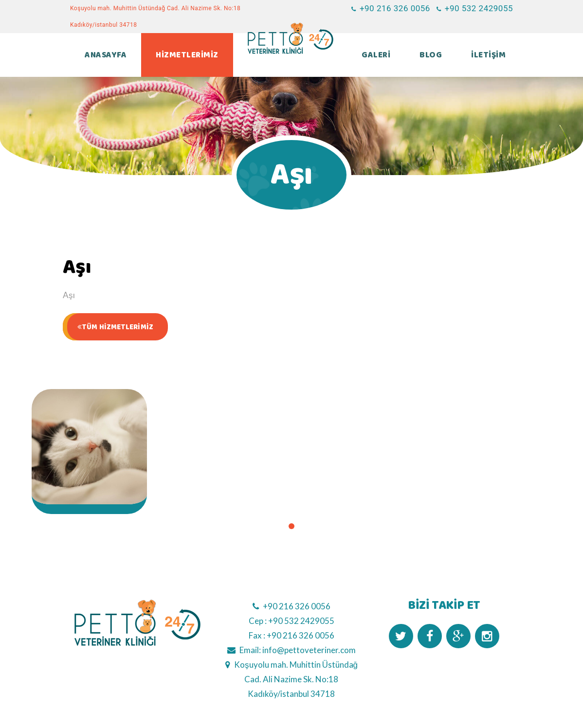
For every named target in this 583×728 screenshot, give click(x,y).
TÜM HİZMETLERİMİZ (115, 327)
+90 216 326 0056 (297, 606)
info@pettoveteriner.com (309, 650)
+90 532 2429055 (301, 621)
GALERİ (376, 55)
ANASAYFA (106, 55)
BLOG (431, 55)
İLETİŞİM (488, 55)
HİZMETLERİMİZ (187, 55)
